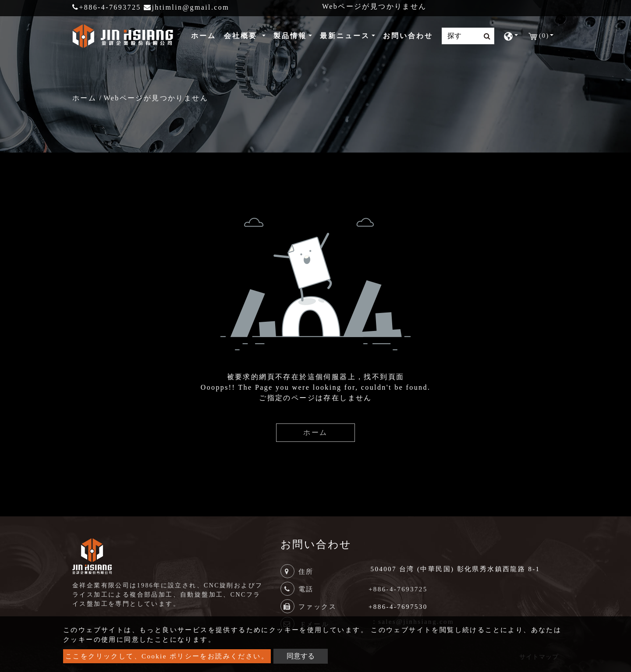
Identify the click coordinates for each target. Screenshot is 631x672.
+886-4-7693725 (107, 7)
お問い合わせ (408, 36)
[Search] (468, 36)
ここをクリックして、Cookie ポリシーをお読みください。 (167, 656)
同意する (301, 656)
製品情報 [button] (290, 36)
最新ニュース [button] (345, 36)
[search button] (484, 36)
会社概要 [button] (242, 36)
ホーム (205, 35)
